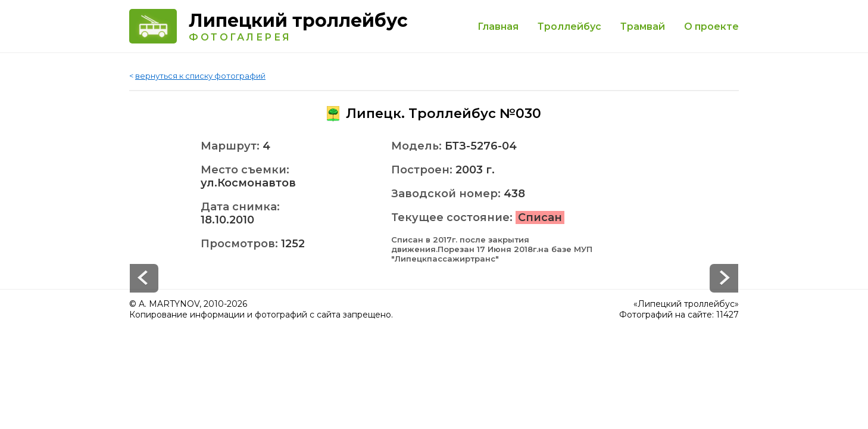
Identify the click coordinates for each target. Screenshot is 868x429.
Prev (724, 278)
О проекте (711, 27)
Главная (498, 27)
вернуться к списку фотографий (200, 76)
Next (144, 278)
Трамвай (643, 27)
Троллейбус (569, 27)
